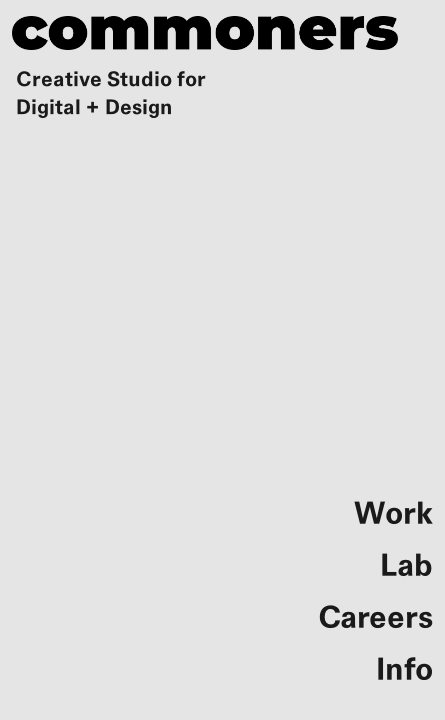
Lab (406, 566)
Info (404, 670)
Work (393, 514)
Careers (375, 618)
